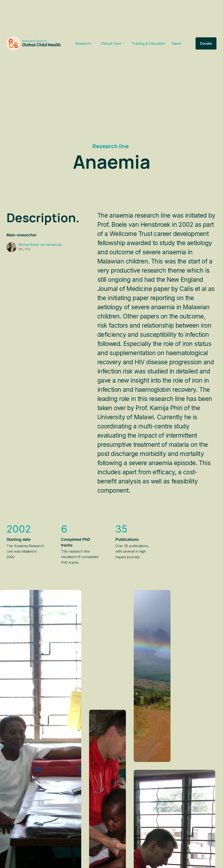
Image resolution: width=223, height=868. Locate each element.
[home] (34, 43)
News (177, 43)
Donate (206, 43)
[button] (85, 43)
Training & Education (148, 43)
